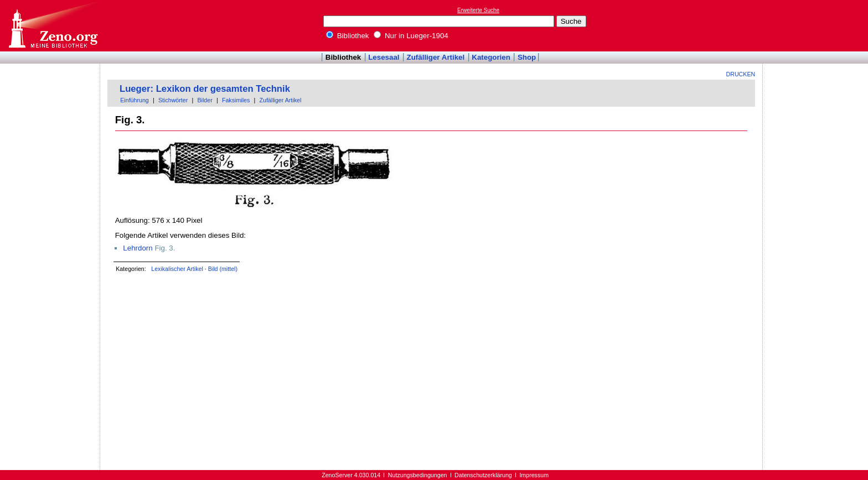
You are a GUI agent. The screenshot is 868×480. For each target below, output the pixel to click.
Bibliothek (348, 36)
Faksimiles (236, 100)
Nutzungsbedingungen (418, 475)
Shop (527, 57)
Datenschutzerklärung (483, 475)
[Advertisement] (817, 25)
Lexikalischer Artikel (177, 269)
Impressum (534, 475)
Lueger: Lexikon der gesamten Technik (205, 89)
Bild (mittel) (223, 269)
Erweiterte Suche (478, 10)
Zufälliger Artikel (436, 57)
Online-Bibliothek (53, 26)
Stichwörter (173, 100)
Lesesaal (384, 57)
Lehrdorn (138, 248)
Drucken (741, 74)
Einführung (135, 100)
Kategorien (491, 57)
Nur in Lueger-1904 (411, 36)
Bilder (205, 100)
